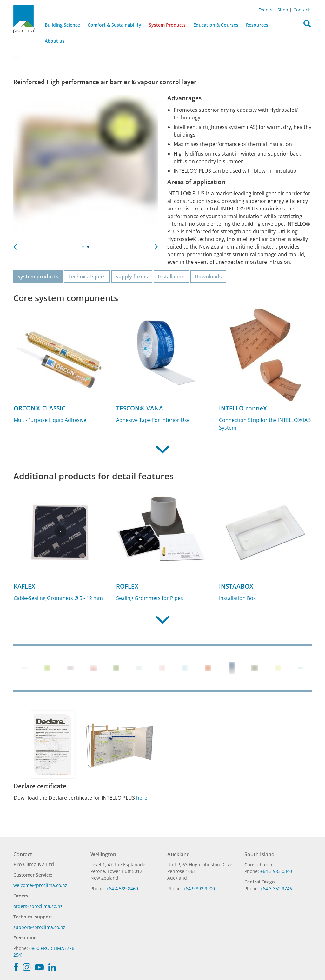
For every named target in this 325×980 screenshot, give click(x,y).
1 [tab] (83, 247)
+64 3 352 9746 (276, 888)
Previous (15, 245)
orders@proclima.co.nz (38, 906)
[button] (307, 25)
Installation (171, 277)
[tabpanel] (86, 167)
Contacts (302, 10)
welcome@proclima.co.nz (40, 885)
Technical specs (87, 277)
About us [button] (55, 41)
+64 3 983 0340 (276, 871)
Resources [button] (257, 25)
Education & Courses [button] (216, 25)
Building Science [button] (62, 25)
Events (265, 10)
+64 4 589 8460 (122, 888)
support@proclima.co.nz (39, 927)
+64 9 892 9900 (199, 888)
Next (156, 245)
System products (38, 277)
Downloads (208, 277)
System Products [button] (167, 25)
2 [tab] (88, 247)
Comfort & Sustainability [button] (114, 25)
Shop (283, 10)
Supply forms (132, 277)
